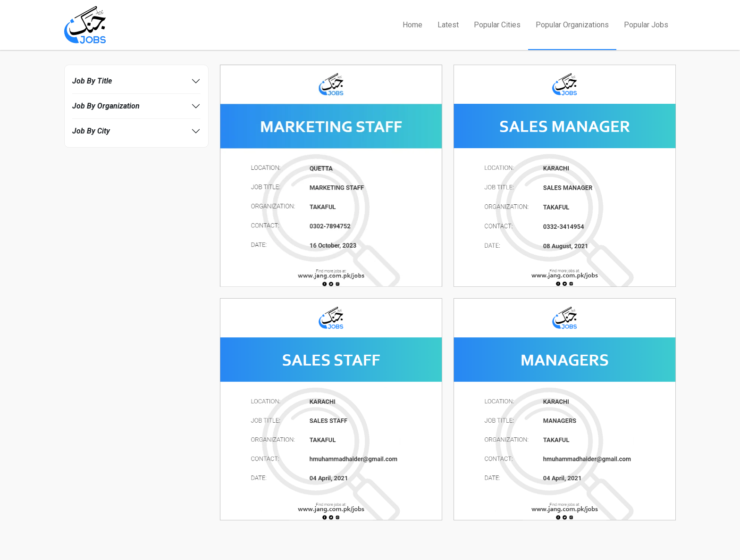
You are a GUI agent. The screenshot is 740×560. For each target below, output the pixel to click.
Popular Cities (497, 25)
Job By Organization (106, 106)
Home (412, 25)
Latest (448, 25)
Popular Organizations (572, 25)
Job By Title (92, 81)
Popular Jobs (646, 25)
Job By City (91, 131)
